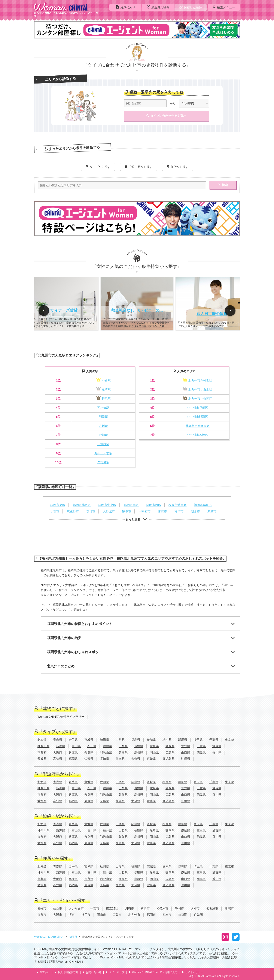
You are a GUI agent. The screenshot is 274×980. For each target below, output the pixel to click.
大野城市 (109, 511)
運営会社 (43, 972)
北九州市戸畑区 (198, 408)
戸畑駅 (103, 435)
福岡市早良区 (203, 505)
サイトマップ (115, 972)
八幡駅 (103, 426)
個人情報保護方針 (66, 972)
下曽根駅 (103, 444)
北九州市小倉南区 (198, 399)
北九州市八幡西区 (198, 380)
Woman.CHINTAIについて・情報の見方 (153, 972)
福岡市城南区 (177, 505)
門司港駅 (103, 462)
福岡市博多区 (82, 505)
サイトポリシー (193, 972)
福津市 (179, 511)
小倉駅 (103, 380)
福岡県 (74, 937)
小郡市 (55, 511)
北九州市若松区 (198, 435)
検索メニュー (224, 7)
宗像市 (127, 511)
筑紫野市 (73, 511)
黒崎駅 (103, 389)
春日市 (91, 511)
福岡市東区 (58, 505)
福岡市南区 (131, 505)
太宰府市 (144, 511)
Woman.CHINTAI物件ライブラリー (61, 717)
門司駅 (103, 417)
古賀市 (162, 511)
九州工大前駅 (103, 453)
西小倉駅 (103, 408)
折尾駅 (103, 399)
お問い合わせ (92, 972)
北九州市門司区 (198, 417)
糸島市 (212, 511)
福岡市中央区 (107, 505)
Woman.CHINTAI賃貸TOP (50, 937)
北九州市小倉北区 (198, 389)
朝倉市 (195, 511)
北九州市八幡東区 (198, 426)
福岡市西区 (154, 505)
